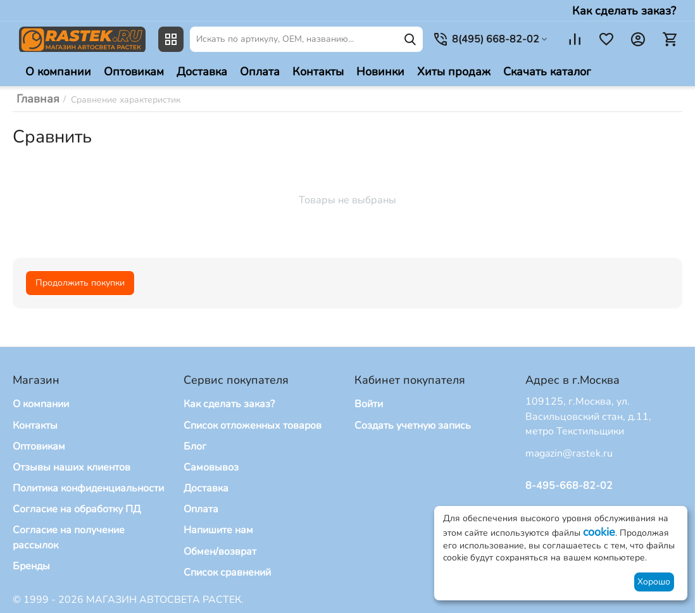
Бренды (31, 566)
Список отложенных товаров (253, 426)
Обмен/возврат (220, 552)
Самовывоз (211, 467)
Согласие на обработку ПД (77, 509)
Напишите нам (218, 530)
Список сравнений (227, 572)
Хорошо (654, 582)
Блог (195, 446)
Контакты (35, 426)
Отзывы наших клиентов (72, 467)
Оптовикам (39, 446)
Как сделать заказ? (624, 11)
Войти (369, 404)
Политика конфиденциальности (88, 488)
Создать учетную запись (413, 426)
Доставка (206, 488)
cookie (599, 532)
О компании (41, 404)
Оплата (201, 509)
